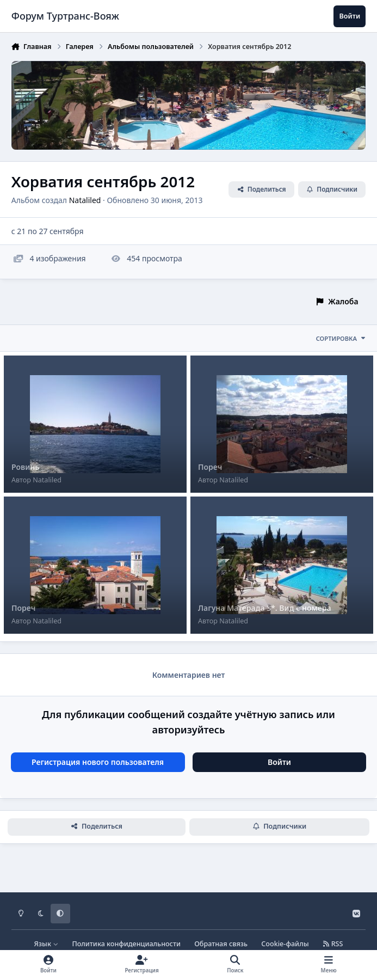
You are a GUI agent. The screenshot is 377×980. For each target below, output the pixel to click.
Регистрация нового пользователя (98, 762)
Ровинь (25, 467)
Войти (279, 762)
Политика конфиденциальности (126, 944)
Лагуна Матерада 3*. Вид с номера (265, 608)
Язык (47, 944)
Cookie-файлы (285, 944)
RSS (333, 944)
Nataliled (85, 200)
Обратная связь (221, 944)
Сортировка (341, 338)
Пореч (210, 467)
